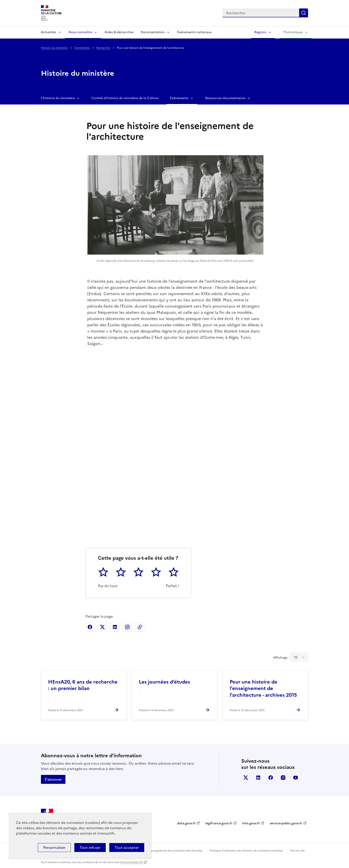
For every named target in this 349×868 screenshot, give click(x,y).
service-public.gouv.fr (286, 823)
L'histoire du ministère (58, 98)
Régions (260, 32)
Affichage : (291, 657)
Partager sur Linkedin (115, 627)
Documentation (153, 32)
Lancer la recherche (304, 13)
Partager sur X (102, 627)
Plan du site (297, 851)
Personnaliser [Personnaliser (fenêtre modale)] (54, 848)
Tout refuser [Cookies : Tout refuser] (90, 848)
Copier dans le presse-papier (140, 627)
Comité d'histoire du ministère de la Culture (125, 98)
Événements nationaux (194, 32)
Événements (82, 48)
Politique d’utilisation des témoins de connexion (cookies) (246, 851)
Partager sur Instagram (127, 627)
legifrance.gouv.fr (219, 823)
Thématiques (293, 32)
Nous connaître (80, 32)
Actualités (49, 32)
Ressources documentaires (225, 98)
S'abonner (53, 779)
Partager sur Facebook (90, 627)
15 (296, 657)
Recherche (104, 48)
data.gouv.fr (186, 823)
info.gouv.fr (251, 823)
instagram (283, 778)
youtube (296, 778)
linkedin (258, 778)
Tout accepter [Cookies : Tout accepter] (127, 848)
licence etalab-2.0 (131, 862)
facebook (271, 778)
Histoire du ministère (55, 48)
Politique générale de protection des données (173, 851)
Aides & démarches (119, 32)
